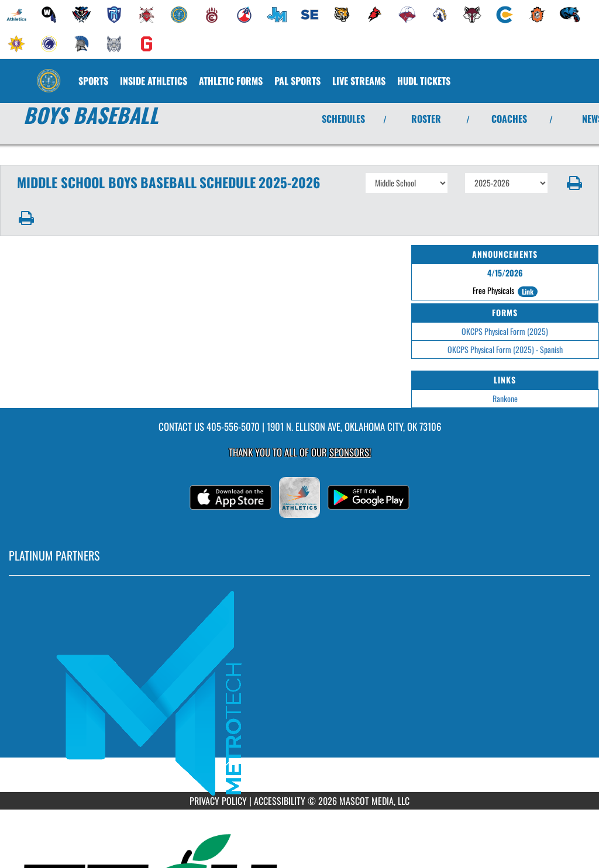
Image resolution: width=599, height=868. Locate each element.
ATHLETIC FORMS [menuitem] (231, 81)
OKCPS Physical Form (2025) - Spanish (505, 349)
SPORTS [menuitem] (93, 81)
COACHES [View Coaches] (509, 119)
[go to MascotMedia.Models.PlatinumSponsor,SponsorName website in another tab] (299, 693)
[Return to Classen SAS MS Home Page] (49, 74)
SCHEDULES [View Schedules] (343, 119)
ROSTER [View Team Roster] (426, 119)
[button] (574, 183)
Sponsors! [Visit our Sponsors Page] (350, 452)
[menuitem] (16, 15)
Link (528, 291)
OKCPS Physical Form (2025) (505, 331)
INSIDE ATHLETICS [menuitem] (154, 81)
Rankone (505, 398)
